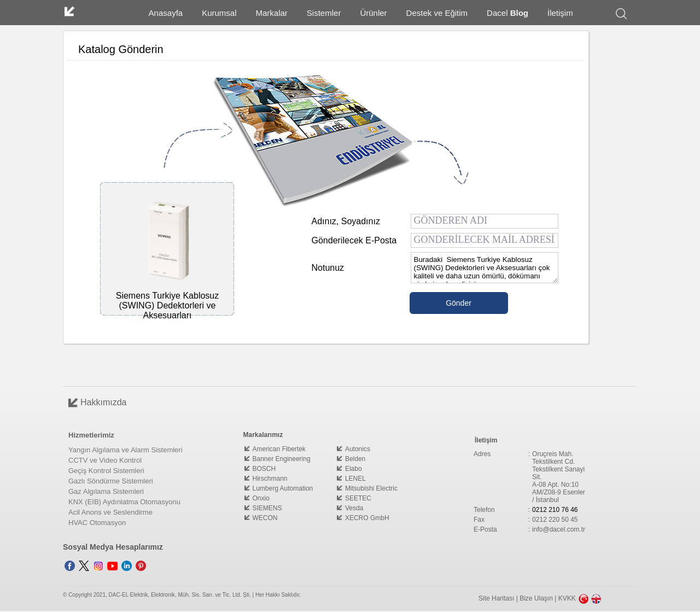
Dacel (507, 13)
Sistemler (324, 13)
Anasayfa (166, 13)
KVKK (567, 598)
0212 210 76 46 (555, 510)
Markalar (272, 13)
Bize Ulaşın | (539, 598)
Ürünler (373, 13)
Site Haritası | (499, 598)
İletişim (560, 13)
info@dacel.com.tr (559, 529)
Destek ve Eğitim (437, 13)
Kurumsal (219, 13)
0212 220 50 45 (555, 520)
